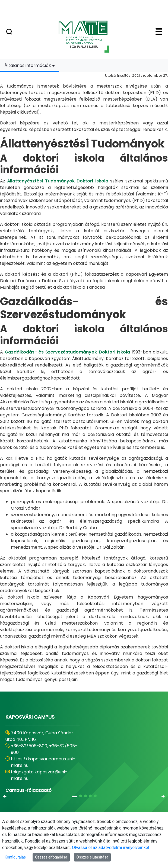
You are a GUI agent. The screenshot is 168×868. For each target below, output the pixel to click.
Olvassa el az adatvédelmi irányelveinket (111, 848)
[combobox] (30, 65)
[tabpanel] (84, 377)
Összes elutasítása (93, 857)
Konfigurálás (15, 857)
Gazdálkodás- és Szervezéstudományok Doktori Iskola (67, 352)
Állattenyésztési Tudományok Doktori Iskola (58, 181)
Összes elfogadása (51, 857)
